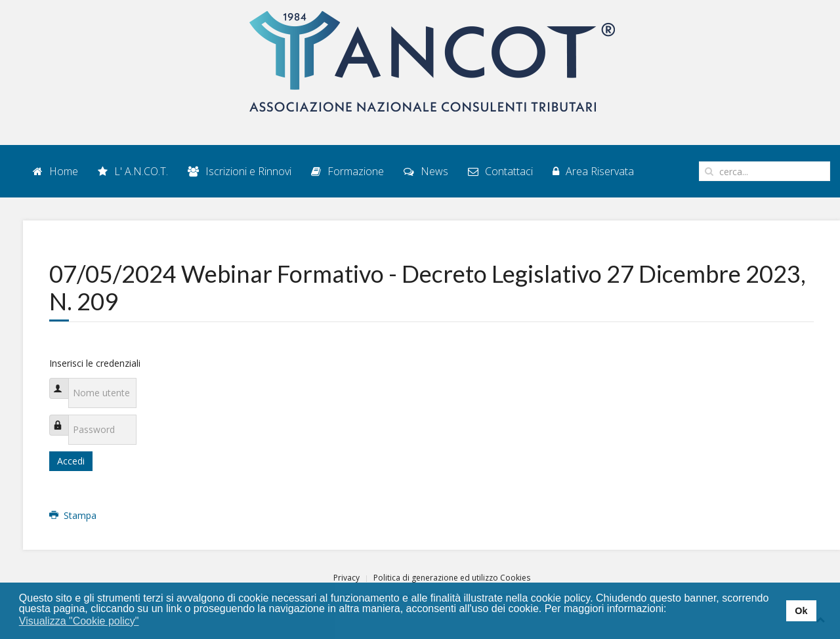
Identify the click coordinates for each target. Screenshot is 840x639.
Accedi (71, 461)
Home (55, 171)
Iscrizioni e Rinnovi (240, 171)
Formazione (347, 171)
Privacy (346, 578)
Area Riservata (593, 171)
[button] (147, 622)
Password (65, 418)
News (426, 171)
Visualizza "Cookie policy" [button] (79, 621)
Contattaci (500, 171)
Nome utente (65, 381)
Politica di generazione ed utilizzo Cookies (452, 578)
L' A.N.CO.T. (133, 171)
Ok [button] (801, 611)
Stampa (73, 515)
